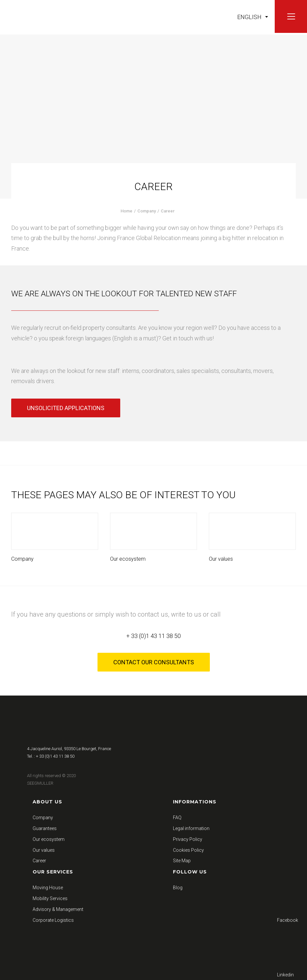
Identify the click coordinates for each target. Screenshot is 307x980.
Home (126, 211)
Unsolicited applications (66, 408)
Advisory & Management (58, 909)
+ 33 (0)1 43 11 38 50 (153, 636)
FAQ (177, 818)
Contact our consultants (154, 662)
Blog (178, 888)
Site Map (182, 861)
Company (147, 211)
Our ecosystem (128, 559)
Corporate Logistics (53, 920)
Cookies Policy (188, 850)
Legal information (191, 828)
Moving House (48, 888)
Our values (221, 559)
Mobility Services (50, 898)
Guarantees (45, 828)
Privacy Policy (188, 839)
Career (39, 861)
